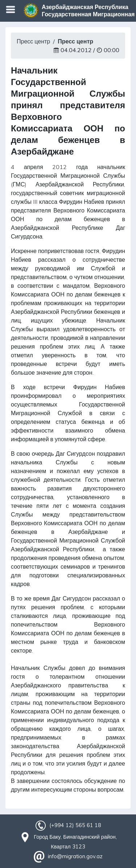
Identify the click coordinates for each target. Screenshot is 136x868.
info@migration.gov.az (75, 856)
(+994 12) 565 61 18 (75, 825)
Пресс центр (33, 41)
